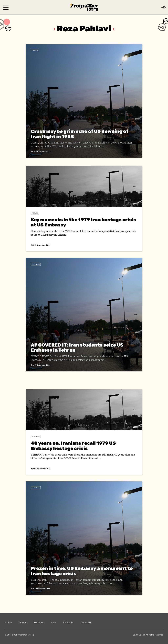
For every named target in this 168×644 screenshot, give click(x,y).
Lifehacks (68, 623)
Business (36, 264)
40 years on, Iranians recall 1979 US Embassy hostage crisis (73, 446)
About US (86, 623)
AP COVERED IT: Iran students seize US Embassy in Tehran (77, 348)
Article (8, 623)
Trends (35, 51)
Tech (53, 623)
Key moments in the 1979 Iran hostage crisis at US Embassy (84, 222)
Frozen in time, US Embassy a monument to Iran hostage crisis (82, 571)
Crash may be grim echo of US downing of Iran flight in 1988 (80, 134)
